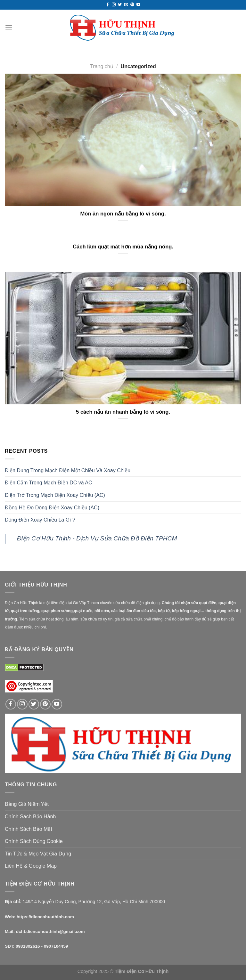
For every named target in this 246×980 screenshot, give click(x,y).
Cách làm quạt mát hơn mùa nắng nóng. (123, 247)
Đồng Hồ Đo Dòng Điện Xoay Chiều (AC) (52, 508)
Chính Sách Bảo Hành (30, 817)
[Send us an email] (126, 5)
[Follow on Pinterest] (132, 5)
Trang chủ (102, 66)
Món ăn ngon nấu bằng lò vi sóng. (123, 214)
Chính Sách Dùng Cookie (34, 841)
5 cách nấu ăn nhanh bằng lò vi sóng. (123, 412)
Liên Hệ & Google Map (31, 866)
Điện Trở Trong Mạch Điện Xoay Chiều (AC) (55, 495)
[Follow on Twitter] (120, 5)
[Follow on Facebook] (108, 5)
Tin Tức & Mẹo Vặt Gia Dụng (38, 854)
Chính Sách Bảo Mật (29, 829)
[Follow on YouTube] (138, 5)
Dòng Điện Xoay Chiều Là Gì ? (40, 520)
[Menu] (9, 27)
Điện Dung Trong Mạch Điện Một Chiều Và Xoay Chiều (68, 470)
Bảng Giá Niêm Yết (27, 804)
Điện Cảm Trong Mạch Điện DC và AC (49, 483)
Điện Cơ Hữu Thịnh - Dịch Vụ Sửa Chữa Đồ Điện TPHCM (97, 538)
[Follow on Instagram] (114, 5)
